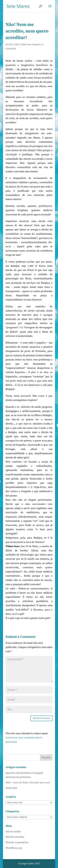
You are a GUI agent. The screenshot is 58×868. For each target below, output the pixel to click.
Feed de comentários (17, 842)
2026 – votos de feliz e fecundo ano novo (28, 783)
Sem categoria (34, 44)
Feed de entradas (15, 837)
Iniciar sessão (13, 831)
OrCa (11, 44)
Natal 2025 (11, 788)
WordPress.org (14, 848)
